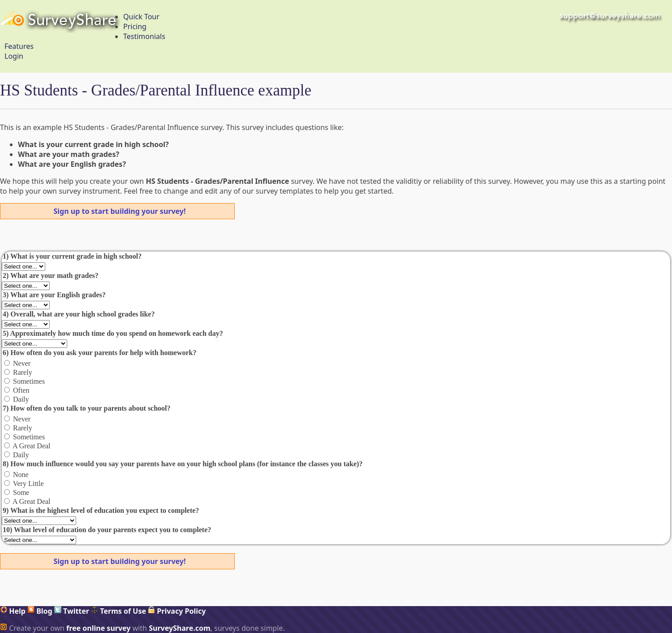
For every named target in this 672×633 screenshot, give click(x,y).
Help (13, 611)
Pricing (135, 26)
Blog (40, 611)
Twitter (72, 611)
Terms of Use (118, 611)
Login (14, 56)
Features (19, 46)
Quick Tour (141, 17)
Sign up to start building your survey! (120, 211)
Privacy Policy (177, 611)
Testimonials (144, 36)
